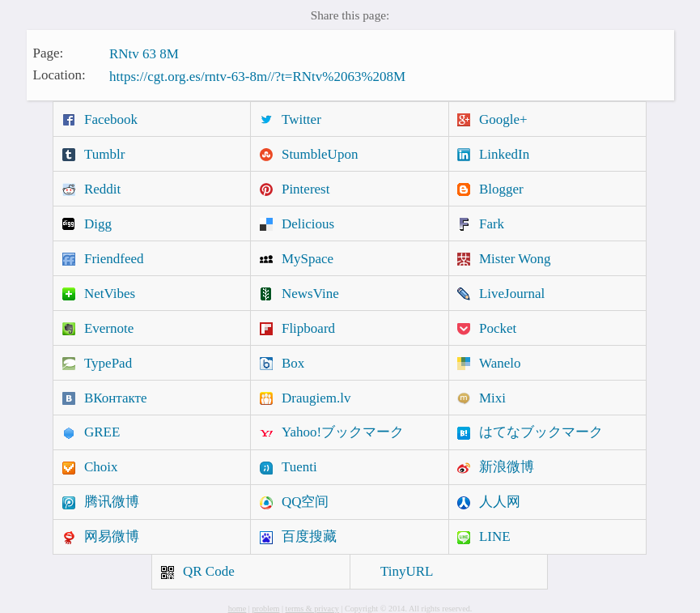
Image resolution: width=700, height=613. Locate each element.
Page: (49, 52)
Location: (59, 75)
